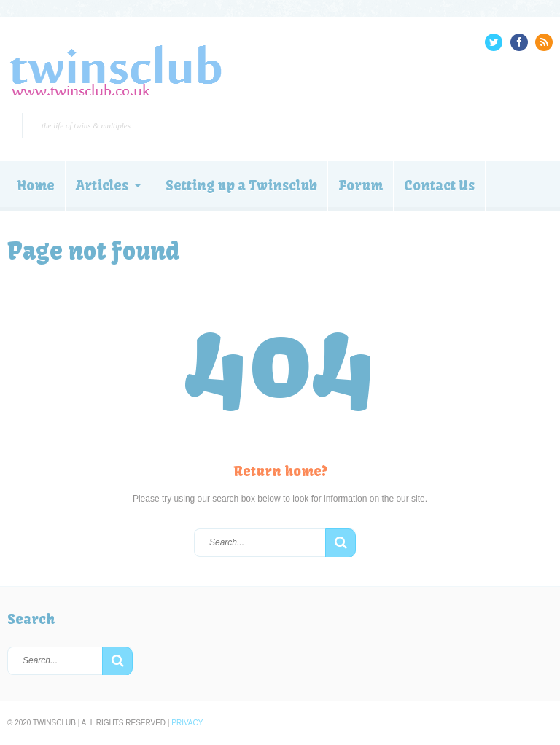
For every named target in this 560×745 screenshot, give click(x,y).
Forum (361, 186)
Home (36, 186)
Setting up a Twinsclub (241, 186)
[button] (341, 543)
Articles (102, 186)
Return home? (280, 471)
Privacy (187, 723)
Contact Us (439, 186)
